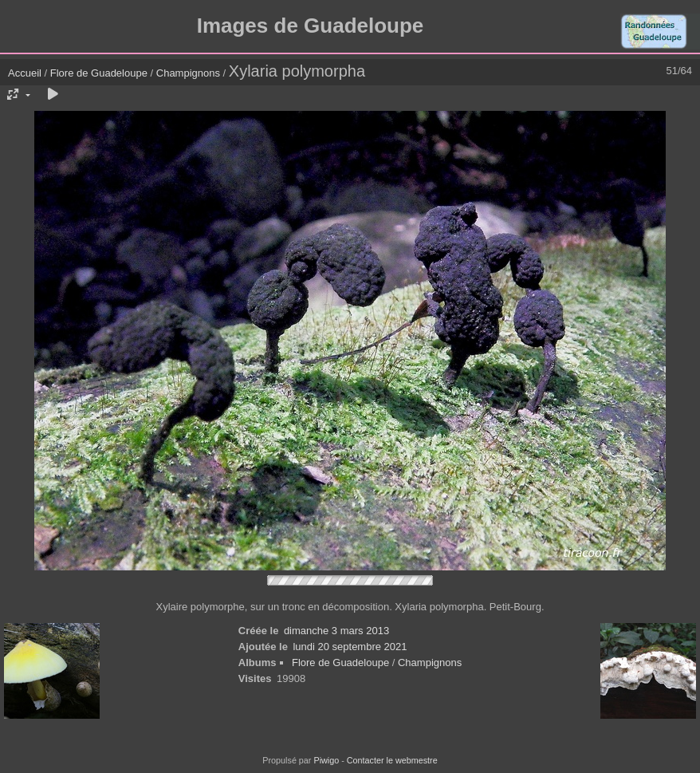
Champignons (188, 73)
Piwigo (326, 760)
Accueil (25, 73)
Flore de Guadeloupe (99, 73)
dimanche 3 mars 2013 (336, 631)
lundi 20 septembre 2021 (350, 647)
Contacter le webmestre (392, 760)
